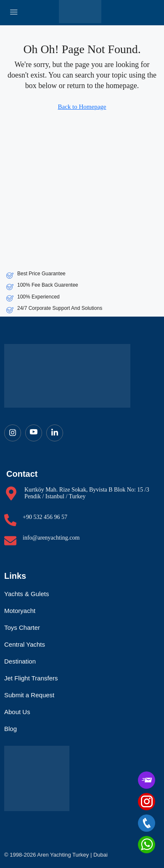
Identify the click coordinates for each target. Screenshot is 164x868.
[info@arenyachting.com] (10, 541)
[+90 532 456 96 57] (10, 520)
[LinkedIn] (55, 433)
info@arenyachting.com (51, 538)
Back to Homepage (82, 107)
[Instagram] (13, 433)
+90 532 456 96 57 (45, 517)
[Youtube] (34, 433)
